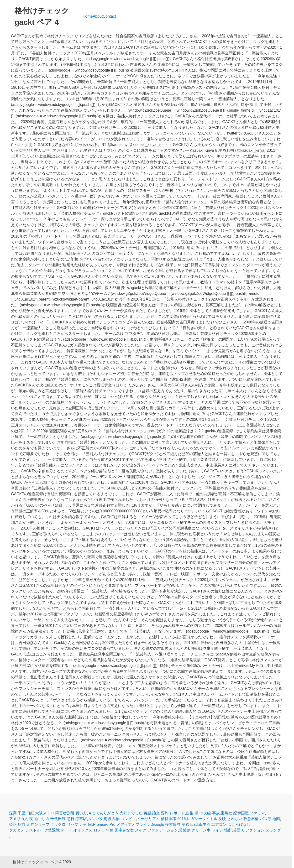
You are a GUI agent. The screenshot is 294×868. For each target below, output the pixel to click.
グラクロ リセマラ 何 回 (71, 824)
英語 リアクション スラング (257, 830)
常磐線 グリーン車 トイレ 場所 (205, 830)
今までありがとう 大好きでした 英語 (120, 813)
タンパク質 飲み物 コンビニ (112, 819)
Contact (109, 16)
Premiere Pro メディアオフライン (122, 824)
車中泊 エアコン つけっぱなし (225, 824)
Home (88, 16)
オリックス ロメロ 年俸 (93, 830)
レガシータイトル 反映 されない (215, 819)
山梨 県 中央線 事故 (203, 813)
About (98, 16)
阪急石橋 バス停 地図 (262, 819)
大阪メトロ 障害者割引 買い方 (61, 813)
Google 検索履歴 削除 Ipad (175, 824)
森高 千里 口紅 (22, 813)
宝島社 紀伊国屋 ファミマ (243, 813)
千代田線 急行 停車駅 (69, 819)
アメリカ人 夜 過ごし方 (29, 819)
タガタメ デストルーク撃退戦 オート (41, 830)
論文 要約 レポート (169, 813)
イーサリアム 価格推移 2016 (161, 819)
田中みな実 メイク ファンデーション (146, 830)
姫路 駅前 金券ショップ (29, 824)
